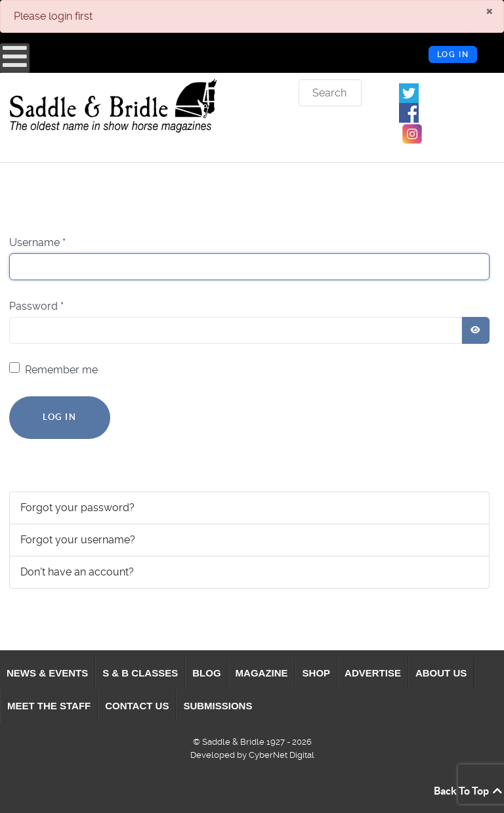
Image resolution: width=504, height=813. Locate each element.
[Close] (489, 10)
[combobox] (330, 93)
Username (37, 242)
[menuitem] (48, 673)
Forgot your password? (77, 508)
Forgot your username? (78, 540)
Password (36, 306)
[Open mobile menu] (15, 58)
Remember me (61, 370)
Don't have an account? (77, 572)
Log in (453, 54)
